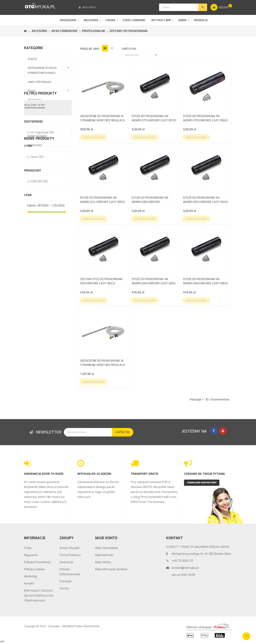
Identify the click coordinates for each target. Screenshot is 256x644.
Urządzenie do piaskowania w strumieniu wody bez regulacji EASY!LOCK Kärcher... (102, 363)
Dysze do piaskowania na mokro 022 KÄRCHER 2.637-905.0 (103, 200)
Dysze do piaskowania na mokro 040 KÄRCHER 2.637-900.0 (205, 281)
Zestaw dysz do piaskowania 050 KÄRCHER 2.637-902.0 (101, 281)
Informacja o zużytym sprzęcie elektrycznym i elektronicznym (39, 595)
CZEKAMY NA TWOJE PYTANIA (204, 474)
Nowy (37, 222)
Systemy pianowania (41, 127)
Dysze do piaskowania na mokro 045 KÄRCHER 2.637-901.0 (154, 281)
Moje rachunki (104, 555)
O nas (28, 548)
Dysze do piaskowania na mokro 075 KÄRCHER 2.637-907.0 (154, 118)
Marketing (30, 576)
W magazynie (42, 198)
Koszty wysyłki (69, 548)
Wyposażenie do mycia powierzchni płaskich (42, 71)
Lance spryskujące (40, 82)
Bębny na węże (37, 136)
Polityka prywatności (37, 562)
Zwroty (64, 588)
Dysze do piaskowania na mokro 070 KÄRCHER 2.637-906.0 (205, 118)
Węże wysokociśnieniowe (44, 109)
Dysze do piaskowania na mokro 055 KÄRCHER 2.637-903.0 (205, 200)
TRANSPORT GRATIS (145, 474)
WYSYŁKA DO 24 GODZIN (94, 474)
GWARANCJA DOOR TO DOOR (44, 474)
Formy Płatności (70, 555)
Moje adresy (103, 562)
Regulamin (31, 555)
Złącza (32, 59)
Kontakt (29, 583)
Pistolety (34, 100)
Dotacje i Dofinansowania (70, 572)
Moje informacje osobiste (111, 569)
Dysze (32, 91)
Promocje (66, 581)
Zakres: (32, 271)
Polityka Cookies (34, 569)
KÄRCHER (39, 247)
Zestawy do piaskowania (44, 118)
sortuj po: (129, 49)
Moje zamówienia (106, 548)
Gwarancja (66, 562)
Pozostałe (35, 145)
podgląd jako (90, 49)
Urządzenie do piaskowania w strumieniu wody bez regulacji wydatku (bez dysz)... (102, 119)
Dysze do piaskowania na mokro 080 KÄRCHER (150, 200)
